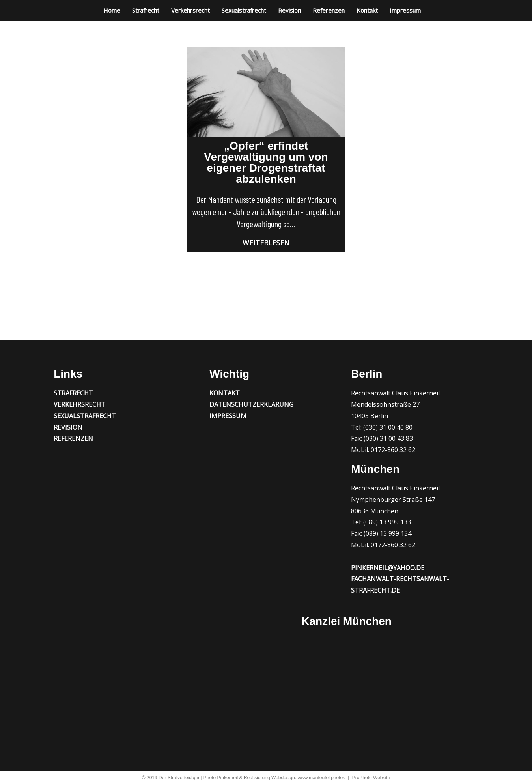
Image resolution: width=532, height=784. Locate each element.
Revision (289, 10)
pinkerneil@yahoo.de (388, 568)
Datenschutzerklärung (251, 404)
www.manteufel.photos (321, 778)
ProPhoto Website (371, 778)
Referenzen (329, 10)
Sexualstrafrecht (244, 10)
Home (112, 10)
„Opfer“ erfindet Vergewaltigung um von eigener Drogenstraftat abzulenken (266, 162)
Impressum (405, 10)
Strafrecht (146, 10)
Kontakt (367, 10)
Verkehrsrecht (190, 10)
